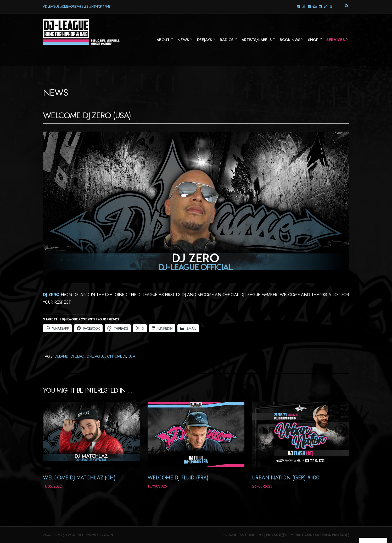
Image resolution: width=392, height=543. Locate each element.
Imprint (256, 535)
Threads (303, 6)
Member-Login (100, 535)
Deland (61, 356)
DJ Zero (51, 295)
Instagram (298, 6)
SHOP (313, 40)
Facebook (309, 6)
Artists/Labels (257, 40)
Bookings (290, 40)
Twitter (331, 6)
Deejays (205, 40)
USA (132, 356)
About (163, 40)
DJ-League (96, 356)
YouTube (320, 6)
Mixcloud (314, 6)
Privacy (273, 535)
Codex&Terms (318, 535)
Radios (227, 40)
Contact (238, 535)
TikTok (325, 6)
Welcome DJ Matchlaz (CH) (79, 478)
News (183, 40)
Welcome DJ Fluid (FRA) (178, 478)
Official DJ (117, 356)
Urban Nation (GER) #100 (286, 478)
